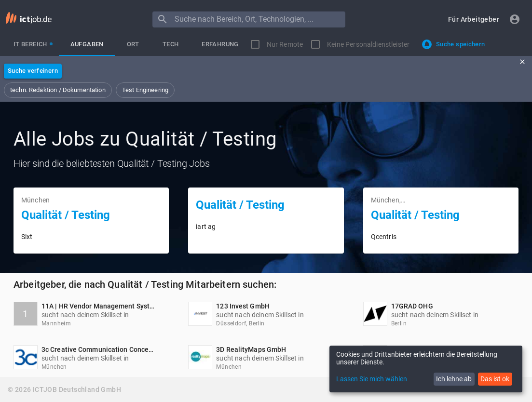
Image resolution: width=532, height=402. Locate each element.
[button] (474, 20)
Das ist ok (495, 379)
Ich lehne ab (454, 379)
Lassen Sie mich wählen (372, 379)
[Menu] (163, 19)
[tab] (30, 44)
